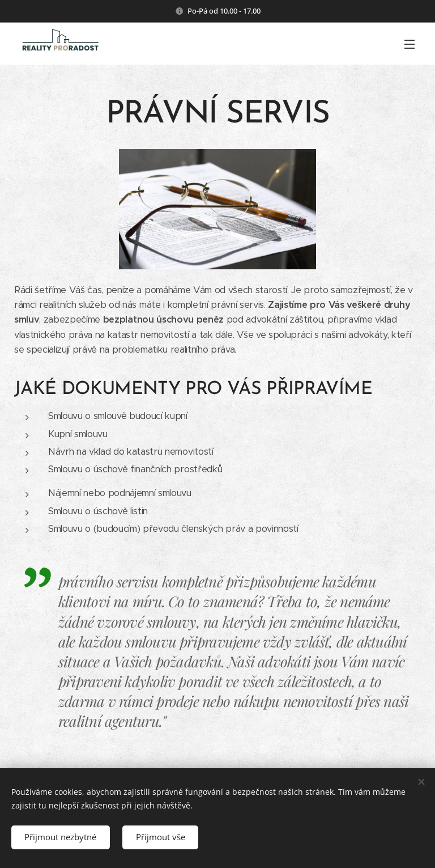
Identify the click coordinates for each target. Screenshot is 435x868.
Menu (410, 44)
